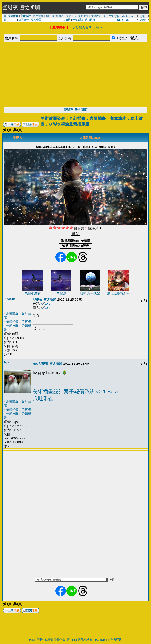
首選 (48, 16)
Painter (120, 20)
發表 (61, 16)
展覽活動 (96, 16)
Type (7, 363)
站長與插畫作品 (55, 640)
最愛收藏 (12, 326)
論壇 (55, 16)
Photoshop (128, 16)
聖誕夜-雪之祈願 (75, 110)
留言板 (26, 322)
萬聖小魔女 (33, 293)
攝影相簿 (12, 322)
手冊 (40, 640)
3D (127, 20)
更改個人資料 (82, 27)
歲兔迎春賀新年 (118, 293)
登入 (99, 27)
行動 (142, 16)
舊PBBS (72, 640)
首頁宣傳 (24, 20)
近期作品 (36, 20)
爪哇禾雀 (43, 398)
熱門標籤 (38, 16)
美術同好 (90, 20)
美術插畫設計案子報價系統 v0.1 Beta (75, 391)
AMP (143, 20)
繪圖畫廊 (12, 313)
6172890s (9, 299)
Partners (100, 640)
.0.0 (48, 303)
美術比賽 (83, 16)
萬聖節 (61, 293)
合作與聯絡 (115, 640)
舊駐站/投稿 (85, 640)
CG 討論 (114, 16)
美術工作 (71, 16)
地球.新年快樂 (90, 293)
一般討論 (78, 20)
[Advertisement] (75, 75)
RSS (32, 640)
